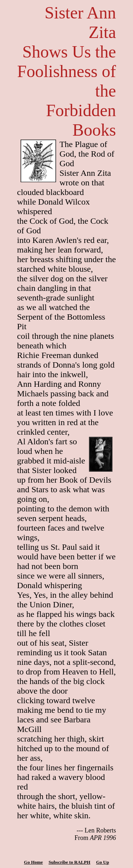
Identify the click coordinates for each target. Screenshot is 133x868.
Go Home (34, 862)
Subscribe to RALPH (70, 862)
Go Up (102, 862)
